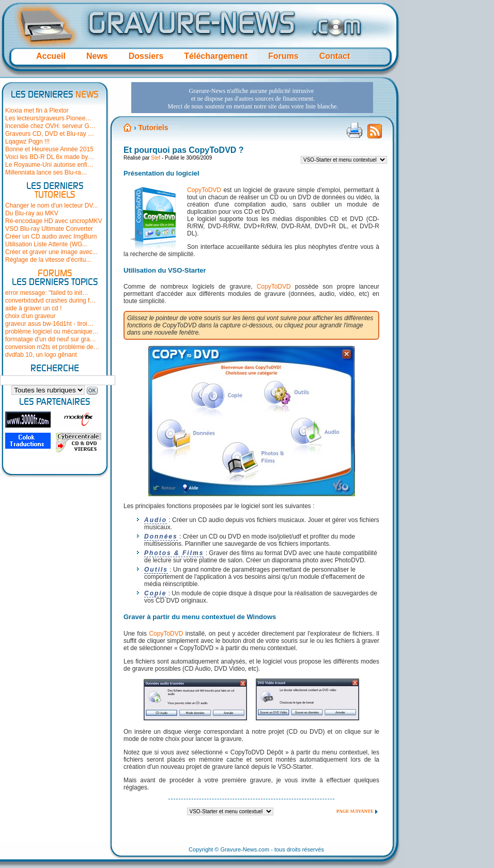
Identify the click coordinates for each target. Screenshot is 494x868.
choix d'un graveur (30, 316)
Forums (283, 56)
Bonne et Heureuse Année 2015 (49, 149)
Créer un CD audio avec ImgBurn (51, 236)
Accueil (51, 56)
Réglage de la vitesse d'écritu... (48, 260)
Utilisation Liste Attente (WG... (46, 244)
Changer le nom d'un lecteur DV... (51, 206)
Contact (335, 56)
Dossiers (146, 56)
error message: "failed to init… (47, 293)
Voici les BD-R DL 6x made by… (50, 157)
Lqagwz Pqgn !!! (27, 141)
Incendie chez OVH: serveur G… (50, 126)
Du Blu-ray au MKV (32, 213)
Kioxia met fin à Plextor (37, 111)
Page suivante (355, 811)
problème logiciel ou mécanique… (52, 332)
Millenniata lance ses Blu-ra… (46, 172)
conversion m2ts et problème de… (52, 347)
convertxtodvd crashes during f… (50, 301)
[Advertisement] (235, 154)
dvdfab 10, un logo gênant (41, 355)
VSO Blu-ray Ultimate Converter (49, 229)
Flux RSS (375, 134)
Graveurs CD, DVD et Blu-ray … (50, 134)
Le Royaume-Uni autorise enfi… (49, 165)
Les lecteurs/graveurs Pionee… (48, 118)
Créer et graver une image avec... (51, 252)
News (97, 56)
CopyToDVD (274, 287)
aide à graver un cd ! (33, 308)
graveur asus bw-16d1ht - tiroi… (49, 324)
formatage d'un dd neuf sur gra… (51, 339)
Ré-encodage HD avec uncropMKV (53, 221)
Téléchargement (216, 56)
